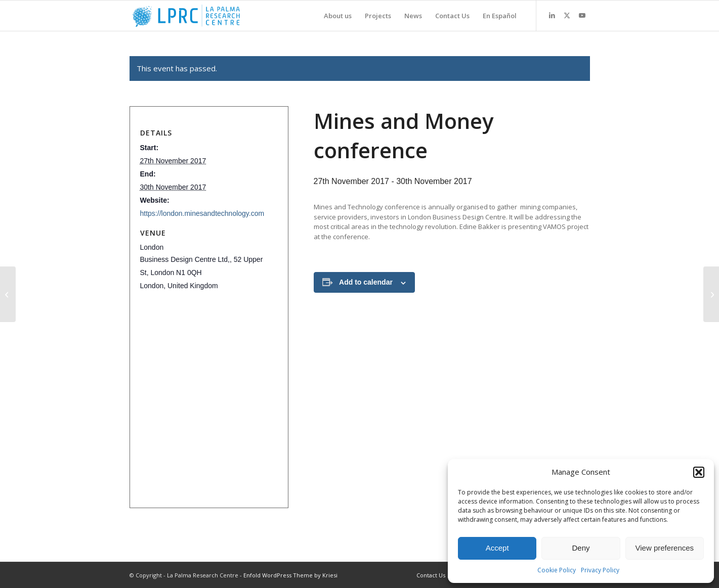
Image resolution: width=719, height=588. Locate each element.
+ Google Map (206, 340)
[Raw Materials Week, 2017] (8, 294)
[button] (699, 472)
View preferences (665, 548)
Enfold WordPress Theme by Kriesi (290, 575)
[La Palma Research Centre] (186, 16)
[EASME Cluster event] (711, 294)
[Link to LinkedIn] (552, 15)
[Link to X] (567, 15)
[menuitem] (338, 16)
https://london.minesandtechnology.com (202, 213)
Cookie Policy (557, 570)
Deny (581, 548)
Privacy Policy (600, 570)
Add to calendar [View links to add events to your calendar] (366, 282)
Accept (497, 548)
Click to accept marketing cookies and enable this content (206, 340)
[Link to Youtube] (582, 15)
